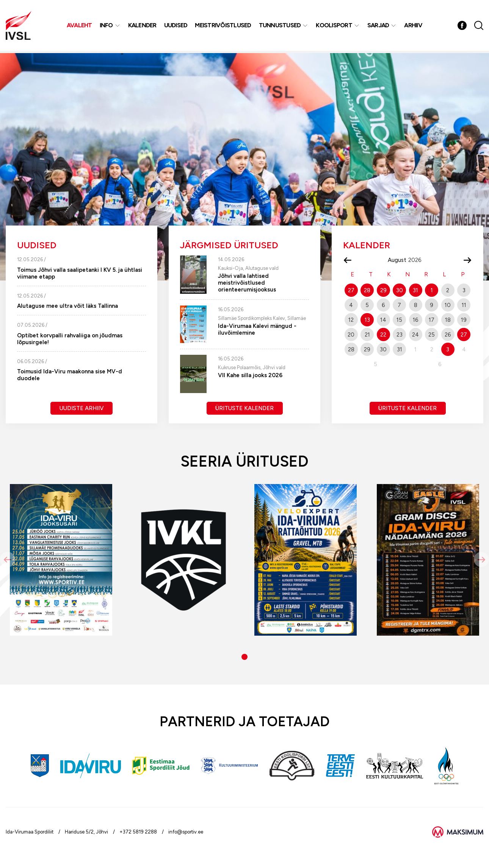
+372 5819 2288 (138, 832)
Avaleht (80, 26)
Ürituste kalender (244, 408)
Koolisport (335, 26)
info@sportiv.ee (186, 832)
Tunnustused (280, 26)
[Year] (418, 260)
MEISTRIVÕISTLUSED (224, 26)
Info (107, 26)
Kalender (143, 26)
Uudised (176, 26)
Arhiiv (414, 26)
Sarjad (379, 26)
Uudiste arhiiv (82, 408)
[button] (244, 657)
